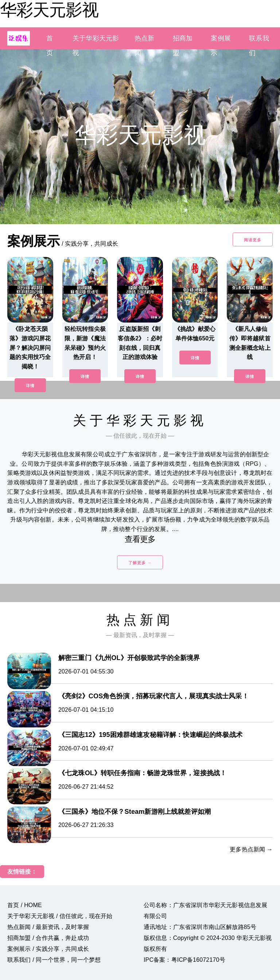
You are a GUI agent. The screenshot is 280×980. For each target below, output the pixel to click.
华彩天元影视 (49, 10)
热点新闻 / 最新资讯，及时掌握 (48, 927)
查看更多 (140, 539)
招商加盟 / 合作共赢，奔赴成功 (48, 938)
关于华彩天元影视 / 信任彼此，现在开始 (60, 916)
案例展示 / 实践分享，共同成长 (48, 949)
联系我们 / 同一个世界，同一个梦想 (54, 960)
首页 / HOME (25, 905)
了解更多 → (140, 563)
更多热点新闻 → (251, 849)
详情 (30, 386)
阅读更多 (253, 240)
